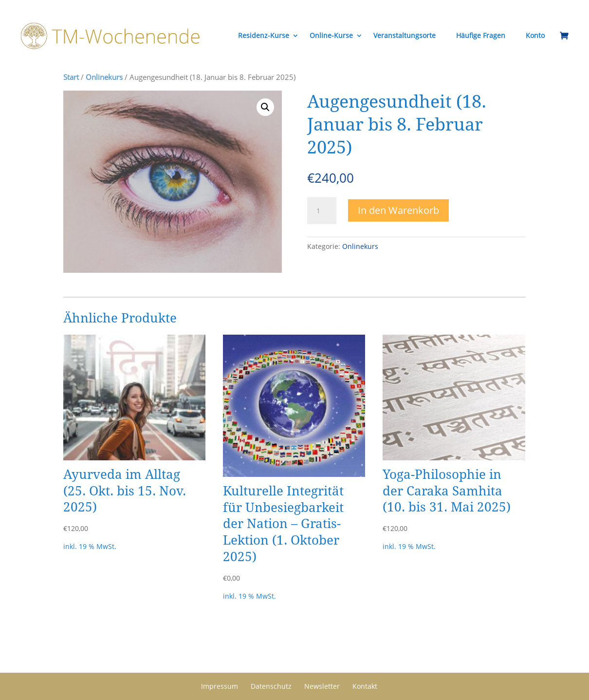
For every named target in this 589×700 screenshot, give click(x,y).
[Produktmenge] (322, 211)
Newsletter (322, 686)
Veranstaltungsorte (405, 35)
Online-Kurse (331, 35)
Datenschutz (271, 686)
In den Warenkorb (398, 210)
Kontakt (365, 686)
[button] (265, 107)
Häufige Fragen (481, 35)
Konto (535, 35)
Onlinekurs (104, 77)
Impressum (220, 686)
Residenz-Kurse (264, 35)
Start (71, 77)
